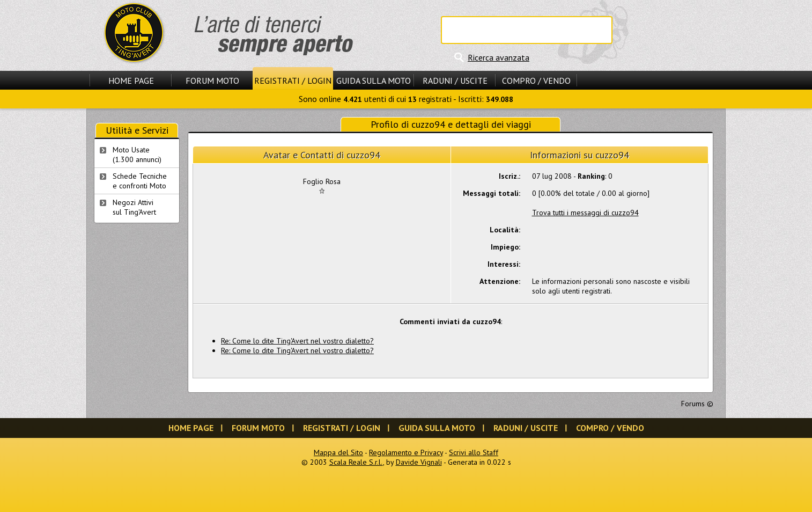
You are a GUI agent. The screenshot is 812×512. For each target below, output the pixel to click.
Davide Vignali (419, 462)
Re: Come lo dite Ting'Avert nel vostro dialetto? (297, 341)
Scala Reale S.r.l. (356, 462)
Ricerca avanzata (499, 57)
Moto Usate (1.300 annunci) (137, 155)
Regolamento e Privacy (406, 452)
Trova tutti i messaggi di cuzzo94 (585, 213)
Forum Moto (212, 81)
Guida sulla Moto (374, 81)
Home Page (131, 81)
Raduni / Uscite (455, 81)
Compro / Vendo (536, 81)
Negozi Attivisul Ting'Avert (134, 207)
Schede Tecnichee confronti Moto (140, 181)
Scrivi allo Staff (474, 452)
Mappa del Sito (338, 452)
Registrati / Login (293, 81)
